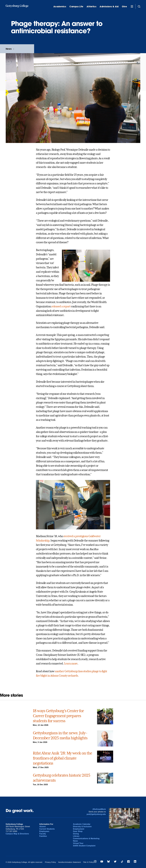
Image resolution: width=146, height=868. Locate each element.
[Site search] (139, 6)
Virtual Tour (78, 843)
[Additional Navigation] (132, 6)
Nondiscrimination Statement (69, 862)
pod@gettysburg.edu (96, 814)
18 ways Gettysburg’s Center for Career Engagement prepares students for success (58, 716)
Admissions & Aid (109, 7)
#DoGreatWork (99, 809)
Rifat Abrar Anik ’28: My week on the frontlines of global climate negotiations (62, 758)
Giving (76, 834)
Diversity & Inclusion (82, 827)
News (9, 49)
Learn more (71, 664)
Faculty (43, 834)
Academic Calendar (82, 824)
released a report (61, 306)
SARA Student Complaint (84, 846)
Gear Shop (78, 831)
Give (124, 7)
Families (43, 836)
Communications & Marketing (86, 839)
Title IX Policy (88, 862)
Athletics (91, 7)
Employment (79, 829)
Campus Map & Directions (17, 834)
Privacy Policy (50, 862)
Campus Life (76, 7)
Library (76, 836)
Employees (44, 831)
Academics (60, 7)
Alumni (43, 827)
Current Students (47, 829)
